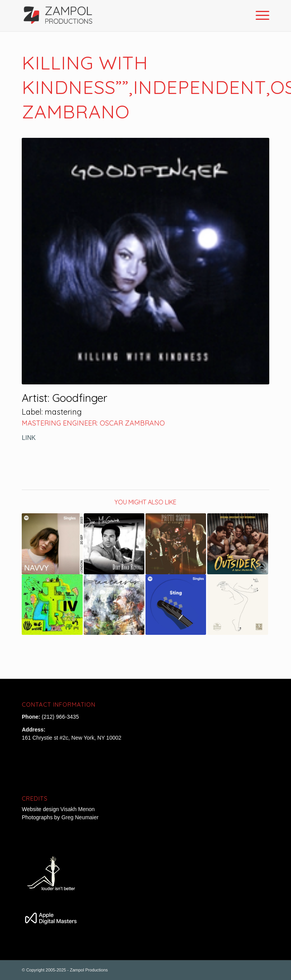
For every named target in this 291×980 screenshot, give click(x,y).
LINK (29, 438)
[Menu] (259, 16)
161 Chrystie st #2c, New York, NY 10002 (72, 738)
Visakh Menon (78, 809)
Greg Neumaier (80, 817)
